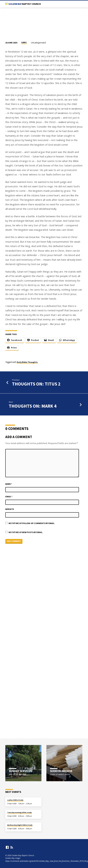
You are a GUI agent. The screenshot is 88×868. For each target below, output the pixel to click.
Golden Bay (24, 4)
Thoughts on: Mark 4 (33, 406)
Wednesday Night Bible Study (20, 825)
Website (10, 509)
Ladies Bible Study (15, 800)
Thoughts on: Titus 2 (36, 384)
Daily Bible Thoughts (27, 362)
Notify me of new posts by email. (26, 532)
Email (9, 497)
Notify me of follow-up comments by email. (32, 523)
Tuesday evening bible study (19, 812)
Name (9, 484)
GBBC (24, 42)
